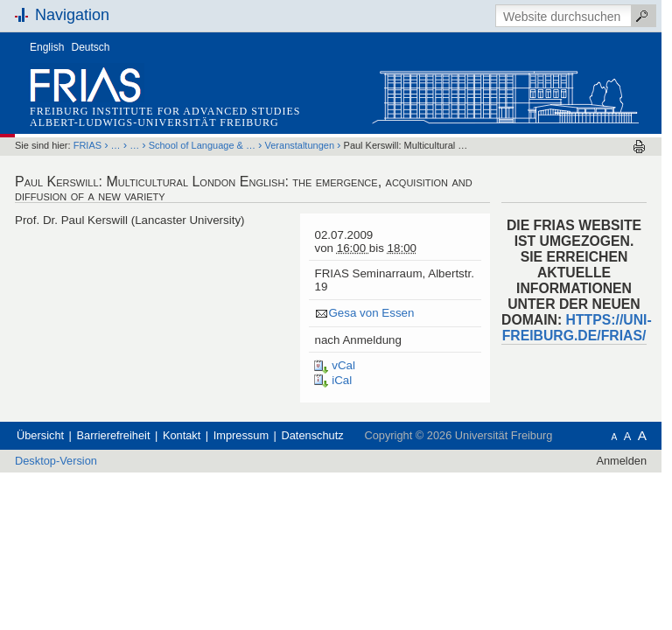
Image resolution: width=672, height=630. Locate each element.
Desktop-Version (56, 461)
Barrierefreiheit (114, 435)
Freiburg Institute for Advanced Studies (165, 111)
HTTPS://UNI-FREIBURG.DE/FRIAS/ (577, 328)
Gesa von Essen (371, 313)
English (47, 47)
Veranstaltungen (300, 145)
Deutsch (91, 47)
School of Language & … (202, 145)
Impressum (241, 435)
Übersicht (40, 435)
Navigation (72, 15)
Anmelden (621, 461)
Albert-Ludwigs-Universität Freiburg (154, 122)
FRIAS (87, 145)
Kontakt (182, 435)
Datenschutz (313, 435)
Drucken (639, 147)
